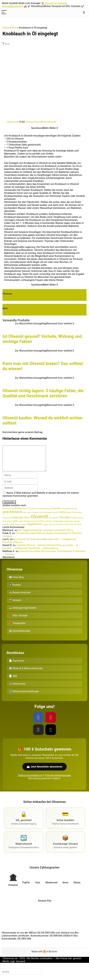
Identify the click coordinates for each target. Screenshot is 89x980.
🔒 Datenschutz (17, 689)
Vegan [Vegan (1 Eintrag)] (17, 529)
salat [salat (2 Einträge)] (15, 526)
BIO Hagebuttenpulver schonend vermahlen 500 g (45, 535)
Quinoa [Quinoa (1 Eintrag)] (81, 523)
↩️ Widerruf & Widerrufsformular (26, 673)
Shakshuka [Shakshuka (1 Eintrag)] (68, 526)
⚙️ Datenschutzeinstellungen (24, 696)
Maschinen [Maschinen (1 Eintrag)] (7, 523)
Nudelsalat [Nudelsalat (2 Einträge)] (17, 522)
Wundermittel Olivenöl (17, 299)
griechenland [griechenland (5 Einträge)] (12, 517)
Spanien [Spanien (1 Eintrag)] (6, 529)
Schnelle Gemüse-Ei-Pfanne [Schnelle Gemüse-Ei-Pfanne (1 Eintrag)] (35, 526)
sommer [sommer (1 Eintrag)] (77, 526)
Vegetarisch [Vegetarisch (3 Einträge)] (34, 529)
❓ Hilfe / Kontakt (18, 620)
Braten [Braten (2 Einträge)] (18, 513)
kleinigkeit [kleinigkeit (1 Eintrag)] (48, 517)
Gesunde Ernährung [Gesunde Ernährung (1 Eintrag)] (69, 514)
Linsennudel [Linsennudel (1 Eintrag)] (77, 517)
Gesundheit (40, 122)
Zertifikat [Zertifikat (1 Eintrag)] (78, 529)
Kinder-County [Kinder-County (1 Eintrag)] (38, 517)
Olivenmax (11, 122)
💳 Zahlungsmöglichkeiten (23, 613)
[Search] (84, 12)
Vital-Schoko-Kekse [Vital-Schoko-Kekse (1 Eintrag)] (56, 529)
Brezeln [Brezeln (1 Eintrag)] (25, 514)
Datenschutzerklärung (30, 780)
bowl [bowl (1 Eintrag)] (12, 514)
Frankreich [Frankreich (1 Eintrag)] (33, 514)
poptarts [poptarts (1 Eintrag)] (55, 523)
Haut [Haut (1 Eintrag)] (24, 517)
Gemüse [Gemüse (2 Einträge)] (57, 513)
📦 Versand (15, 605)
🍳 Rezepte (15, 590)
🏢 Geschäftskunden (20, 636)
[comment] (27, 461)
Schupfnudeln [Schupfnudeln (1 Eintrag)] (58, 526)
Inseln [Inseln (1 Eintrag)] (29, 517)
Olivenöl (52, 122)
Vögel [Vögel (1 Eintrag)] (67, 529)
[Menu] (4, 12)
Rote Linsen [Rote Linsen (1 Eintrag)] (7, 526)
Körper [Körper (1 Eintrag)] (69, 517)
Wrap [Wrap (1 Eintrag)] (72, 529)
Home (6, 28)
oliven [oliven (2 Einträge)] (27, 522)
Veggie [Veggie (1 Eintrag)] (45, 529)
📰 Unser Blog (16, 582)
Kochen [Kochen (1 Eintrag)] (56, 517)
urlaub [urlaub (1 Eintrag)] (12, 529)
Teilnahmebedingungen (58, 780)
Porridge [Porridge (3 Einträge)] (65, 522)
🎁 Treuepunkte (17, 628)
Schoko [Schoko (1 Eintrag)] (49, 526)
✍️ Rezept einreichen (20, 597)
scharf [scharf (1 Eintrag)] (21, 526)
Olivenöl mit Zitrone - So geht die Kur (27, 313)
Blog (14, 28)
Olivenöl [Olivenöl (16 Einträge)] (39, 522)
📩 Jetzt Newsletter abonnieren (44, 772)
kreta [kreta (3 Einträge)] (62, 517)
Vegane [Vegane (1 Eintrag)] (24, 529)
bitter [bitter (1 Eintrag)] (8, 514)
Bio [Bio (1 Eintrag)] (4, 514)
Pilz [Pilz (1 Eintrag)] (50, 523)
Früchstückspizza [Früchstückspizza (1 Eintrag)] (45, 514)
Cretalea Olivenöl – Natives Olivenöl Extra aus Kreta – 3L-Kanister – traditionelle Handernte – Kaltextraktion (41, 552)
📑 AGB (13, 681)
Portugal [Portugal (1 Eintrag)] (74, 523)
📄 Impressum (17, 666)
